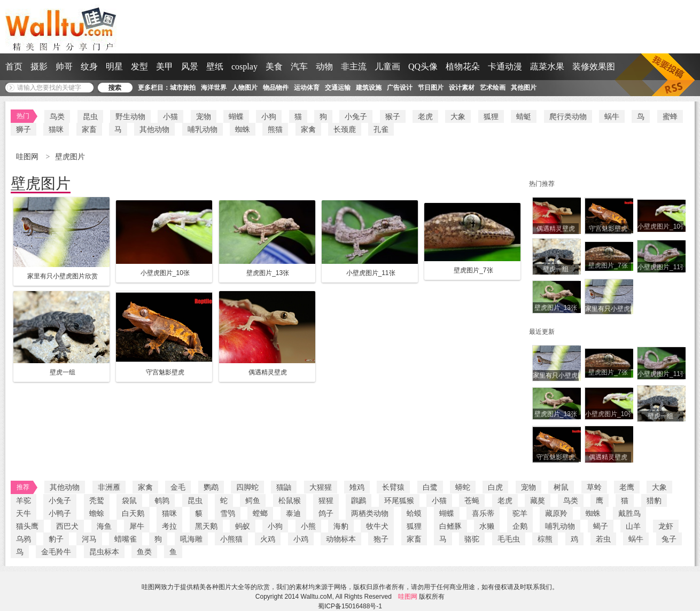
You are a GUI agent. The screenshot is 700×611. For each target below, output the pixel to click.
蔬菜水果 (547, 66)
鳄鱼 (253, 500)
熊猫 (275, 129)
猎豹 (654, 500)
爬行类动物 (568, 116)
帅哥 (64, 66)
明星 (114, 66)
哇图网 (28, 157)
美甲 (165, 66)
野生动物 (130, 116)
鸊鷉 (359, 500)
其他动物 (154, 129)
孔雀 (381, 129)
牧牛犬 (377, 526)
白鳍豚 (450, 526)
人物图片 (245, 88)
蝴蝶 (236, 116)
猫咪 (56, 129)
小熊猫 (231, 539)
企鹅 (520, 526)
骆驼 (472, 539)
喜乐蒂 (483, 513)
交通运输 (338, 88)
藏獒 (538, 500)
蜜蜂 (670, 116)
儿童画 (387, 66)
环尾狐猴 (399, 500)
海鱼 (104, 526)
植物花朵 (463, 66)
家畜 (89, 129)
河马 (89, 539)
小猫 (170, 116)
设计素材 (462, 88)
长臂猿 (393, 487)
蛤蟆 (414, 513)
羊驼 (24, 500)
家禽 (308, 129)
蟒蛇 (463, 487)
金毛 (178, 487)
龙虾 (666, 526)
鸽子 (326, 513)
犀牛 (137, 526)
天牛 (24, 513)
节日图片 (431, 88)
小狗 (269, 116)
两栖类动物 (370, 513)
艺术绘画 (493, 88)
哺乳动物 (203, 129)
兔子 (669, 539)
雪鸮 (228, 513)
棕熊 (545, 539)
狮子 (24, 129)
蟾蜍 (97, 513)
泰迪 (293, 513)
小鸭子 (60, 513)
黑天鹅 (206, 526)
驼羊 (520, 513)
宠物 (204, 116)
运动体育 (307, 88)
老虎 (425, 116)
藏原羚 (556, 513)
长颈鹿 (345, 129)
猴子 (393, 116)
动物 (324, 66)
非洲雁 (109, 487)
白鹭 (430, 487)
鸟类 (57, 116)
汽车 (299, 66)
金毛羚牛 (56, 552)
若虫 (603, 539)
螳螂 (260, 513)
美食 (274, 66)
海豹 (341, 526)
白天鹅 (133, 513)
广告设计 (400, 88)
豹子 (56, 539)
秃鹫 (97, 500)
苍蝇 (472, 500)
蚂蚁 (243, 526)
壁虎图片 (70, 157)
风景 (190, 66)
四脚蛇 (247, 487)
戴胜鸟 (629, 513)
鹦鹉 (211, 487)
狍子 (381, 539)
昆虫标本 (104, 552)
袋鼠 (129, 500)
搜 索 (115, 88)
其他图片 (524, 88)
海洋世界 (214, 88)
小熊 (308, 526)
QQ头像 (423, 66)
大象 (458, 116)
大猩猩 (321, 487)
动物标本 (341, 539)
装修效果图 (594, 66)
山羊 (633, 526)
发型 (139, 66)
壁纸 (215, 66)
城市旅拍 (183, 88)
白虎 (495, 487)
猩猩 (326, 500)
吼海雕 (191, 539)
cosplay (244, 66)
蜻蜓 (524, 116)
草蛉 (594, 487)
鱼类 (144, 552)
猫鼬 (284, 487)
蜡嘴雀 (126, 539)
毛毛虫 (509, 539)
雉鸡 (357, 487)
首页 (14, 66)
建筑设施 (369, 88)
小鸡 (301, 539)
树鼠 (561, 487)
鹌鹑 (162, 500)
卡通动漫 (505, 66)
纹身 (89, 66)
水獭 (487, 526)
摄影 (39, 66)
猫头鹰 (27, 526)
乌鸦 (24, 539)
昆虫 (90, 116)
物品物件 (276, 88)
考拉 (169, 526)
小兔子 (356, 116)
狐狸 (491, 116)
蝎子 (601, 526)
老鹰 (627, 487)
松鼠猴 (290, 500)
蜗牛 (612, 116)
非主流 (354, 66)
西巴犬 (67, 526)
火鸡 (268, 539)
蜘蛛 (243, 129)
